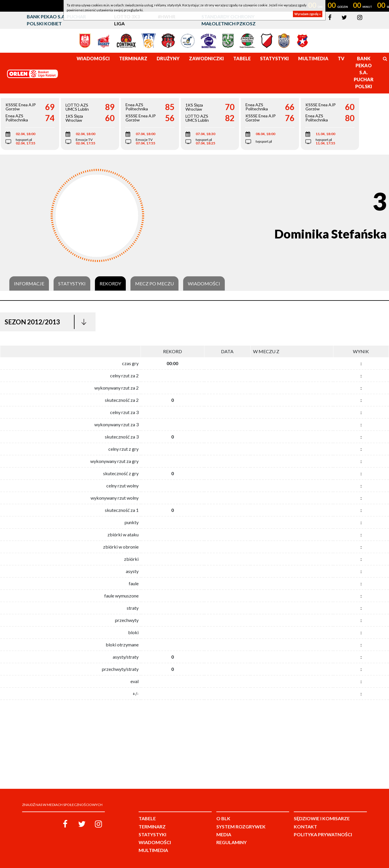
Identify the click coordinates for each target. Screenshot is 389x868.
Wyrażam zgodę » (308, 14)
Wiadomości (204, 284)
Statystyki (72, 284)
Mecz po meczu (154, 284)
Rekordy (110, 284)
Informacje (29, 284)
